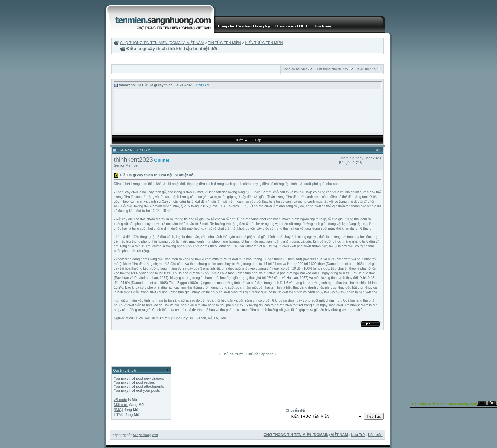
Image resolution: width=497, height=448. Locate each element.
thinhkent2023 (133, 160)
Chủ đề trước (233, 354)
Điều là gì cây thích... (159, 85)
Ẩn (482, 403)
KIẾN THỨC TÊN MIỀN (264, 43)
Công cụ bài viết (295, 69)
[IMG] (118, 410)
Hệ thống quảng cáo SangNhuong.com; (445, 404)
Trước (238, 140)
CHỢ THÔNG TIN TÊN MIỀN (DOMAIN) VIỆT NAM (162, 43)
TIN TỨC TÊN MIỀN (224, 43)
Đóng (492, 403)
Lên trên (375, 435)
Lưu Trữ (358, 435)
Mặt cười (121, 405)
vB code (120, 400)
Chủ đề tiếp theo (260, 354)
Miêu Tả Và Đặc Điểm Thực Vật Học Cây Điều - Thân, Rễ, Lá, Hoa (176, 318)
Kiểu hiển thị (367, 69)
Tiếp (258, 140)
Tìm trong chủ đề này (332, 69)
